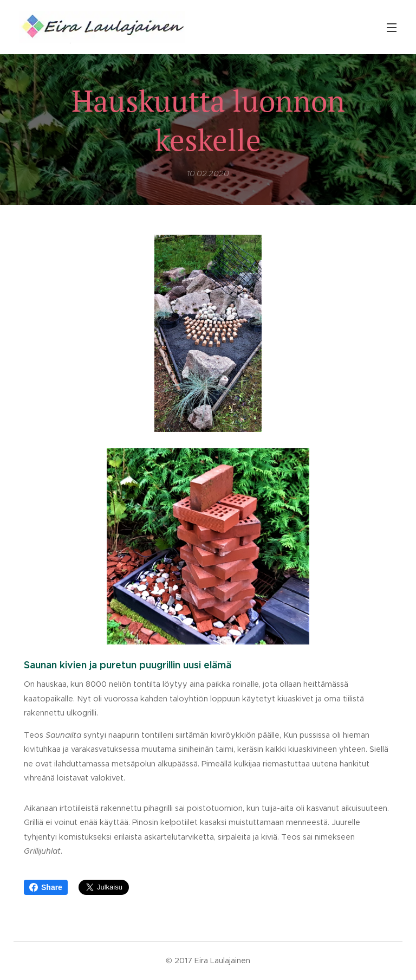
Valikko (392, 28)
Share (46, 887)
